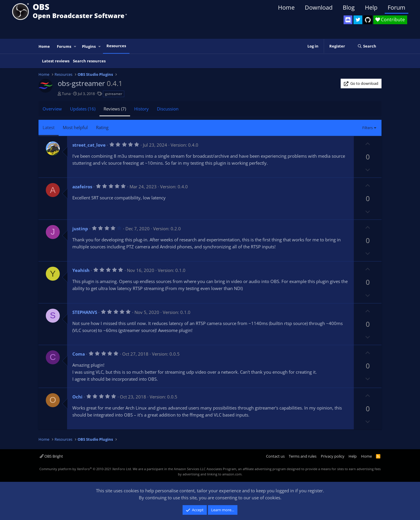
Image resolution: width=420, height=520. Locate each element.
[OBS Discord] (348, 20)
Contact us (275, 456)
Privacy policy (333, 456)
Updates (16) (83, 109)
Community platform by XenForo (86, 469)
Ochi (77, 397)
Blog (349, 7)
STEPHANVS (85, 312)
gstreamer (114, 94)
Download (319, 7)
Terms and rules (303, 456)
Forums (64, 46)
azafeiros (82, 187)
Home (286, 7)
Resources (116, 46)
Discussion (168, 109)
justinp (80, 229)
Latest (49, 127)
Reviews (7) (115, 109)
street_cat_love (89, 145)
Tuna (66, 94)
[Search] (367, 46)
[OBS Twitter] (358, 20)
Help (371, 7)
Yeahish (81, 270)
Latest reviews (56, 61)
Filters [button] (367, 128)
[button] (75, 46)
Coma (79, 354)
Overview (52, 109)
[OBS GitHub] (368, 20)
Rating (102, 127)
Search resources (89, 61)
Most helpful (75, 127)
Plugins (89, 46)
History (141, 109)
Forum (397, 7)
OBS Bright (51, 456)
